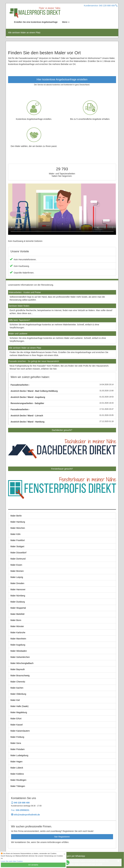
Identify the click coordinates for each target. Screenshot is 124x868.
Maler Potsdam (18, 749)
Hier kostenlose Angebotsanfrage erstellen (62, 79)
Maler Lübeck (17, 768)
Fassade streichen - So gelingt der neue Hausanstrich (34, 361)
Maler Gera (16, 743)
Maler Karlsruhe (18, 632)
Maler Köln (16, 534)
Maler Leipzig (17, 577)
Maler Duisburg (18, 602)
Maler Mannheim (18, 639)
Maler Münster (17, 626)
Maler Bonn (16, 620)
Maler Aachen (17, 688)
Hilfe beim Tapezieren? (20, 320)
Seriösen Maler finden (19, 306)
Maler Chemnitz (18, 682)
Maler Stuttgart (17, 546)
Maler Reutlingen (18, 780)
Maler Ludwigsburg (19, 755)
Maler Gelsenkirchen (20, 657)
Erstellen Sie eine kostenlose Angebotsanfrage (36, 22)
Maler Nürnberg (18, 596)
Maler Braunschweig (20, 676)
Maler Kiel (15, 700)
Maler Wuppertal (18, 608)
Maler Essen (16, 565)
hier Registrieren (62, 837)
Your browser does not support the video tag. (62, 209)
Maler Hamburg (18, 522)
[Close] (65, 854)
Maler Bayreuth (18, 669)
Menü (66, 22)
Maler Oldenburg (18, 694)
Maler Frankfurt (18, 540)
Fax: (20, 810)
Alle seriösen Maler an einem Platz (25, 348)
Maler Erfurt (16, 719)
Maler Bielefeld (18, 614)
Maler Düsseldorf (18, 553)
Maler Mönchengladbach (22, 663)
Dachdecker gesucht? (62, 430)
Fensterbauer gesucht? (62, 469)
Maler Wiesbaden (19, 651)
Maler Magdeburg (19, 712)
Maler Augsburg (18, 645)
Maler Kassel (17, 725)
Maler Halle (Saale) (20, 706)
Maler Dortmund (18, 559)
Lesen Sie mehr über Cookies (12, 861)
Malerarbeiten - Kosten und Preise (25, 292)
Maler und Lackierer (18, 334)
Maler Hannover (18, 589)
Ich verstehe (33, 865)
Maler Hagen (17, 762)
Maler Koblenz (17, 774)
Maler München (18, 528)
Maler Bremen (17, 571)
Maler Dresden (17, 583)
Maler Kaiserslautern (20, 731)
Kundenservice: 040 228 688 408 (101, 6)
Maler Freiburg (17, 737)
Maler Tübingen (18, 786)
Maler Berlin (16, 516)
